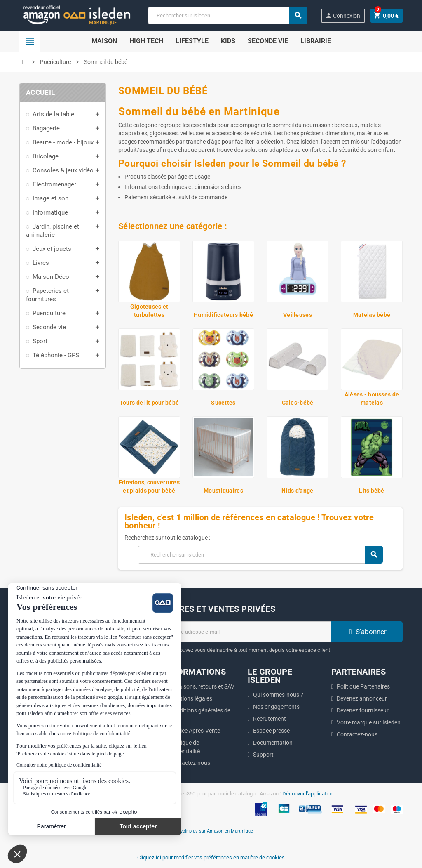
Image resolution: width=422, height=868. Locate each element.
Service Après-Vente (195, 731)
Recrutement (270, 719)
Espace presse (271, 731)
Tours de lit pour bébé (149, 403)
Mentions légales (191, 698)
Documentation (273, 743)
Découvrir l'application (308, 794)
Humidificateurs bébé (223, 315)
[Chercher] (227, 15)
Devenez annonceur (362, 698)
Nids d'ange (297, 491)
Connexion (343, 15)
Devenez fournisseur (363, 710)
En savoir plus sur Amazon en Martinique (211, 831)
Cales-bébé (298, 403)
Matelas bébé (372, 315)
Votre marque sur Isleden (369, 722)
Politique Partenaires (363, 686)
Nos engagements (276, 707)
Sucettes (223, 403)
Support (263, 755)
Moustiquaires (223, 491)
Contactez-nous (190, 763)
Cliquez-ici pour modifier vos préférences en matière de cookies (211, 857)
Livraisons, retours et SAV (202, 686)
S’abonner (367, 632)
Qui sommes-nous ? (278, 695)
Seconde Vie (268, 41)
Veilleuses (298, 315)
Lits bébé (372, 491)
